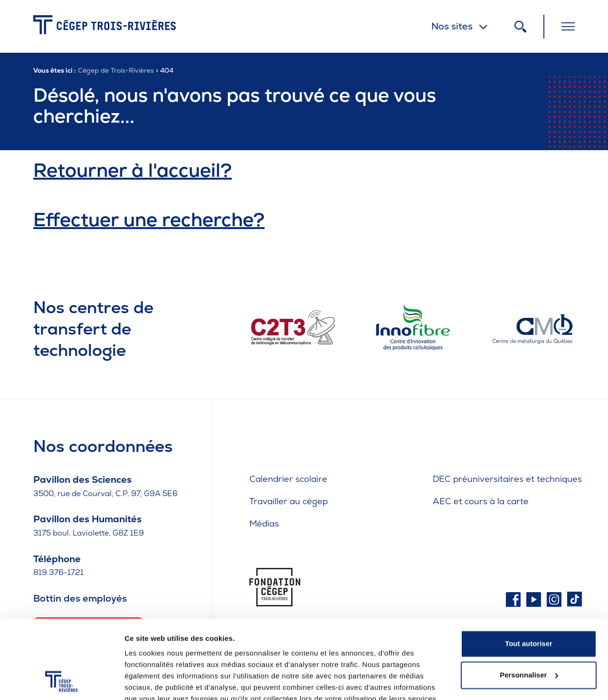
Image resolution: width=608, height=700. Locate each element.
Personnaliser (529, 631)
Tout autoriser (529, 600)
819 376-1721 (58, 572)
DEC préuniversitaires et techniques (507, 479)
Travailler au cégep (289, 501)
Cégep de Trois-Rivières (116, 70)
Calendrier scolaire (288, 479)
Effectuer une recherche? (149, 220)
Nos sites (452, 26)
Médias (264, 523)
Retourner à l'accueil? (133, 170)
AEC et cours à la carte (481, 501)
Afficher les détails (157, 681)
